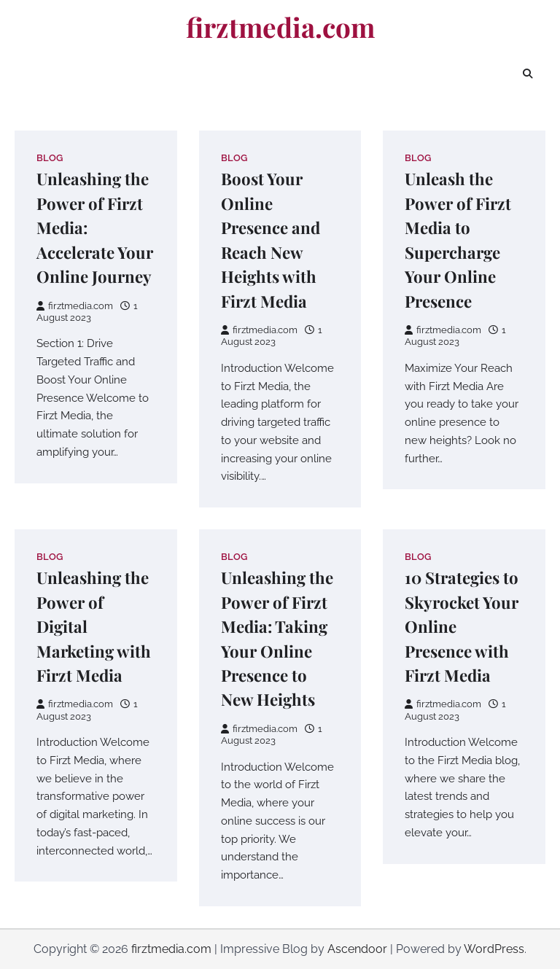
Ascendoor (357, 949)
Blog (50, 158)
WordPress (494, 949)
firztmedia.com (280, 27)
